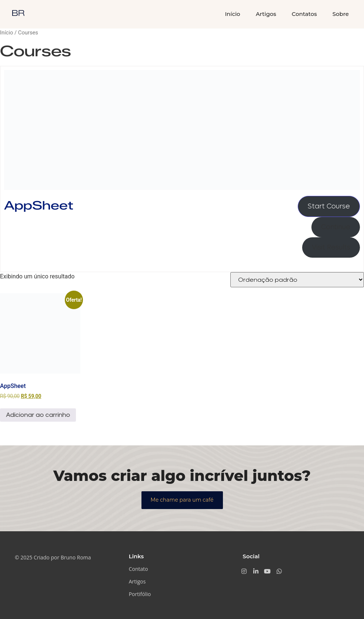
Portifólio (140, 594)
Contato (138, 569)
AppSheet (39, 205)
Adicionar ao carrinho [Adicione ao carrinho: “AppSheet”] (38, 415)
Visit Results (331, 247)
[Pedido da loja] (297, 280)
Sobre (341, 14)
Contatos (304, 14)
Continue (336, 227)
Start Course (329, 206)
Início (232, 14)
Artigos (266, 14)
